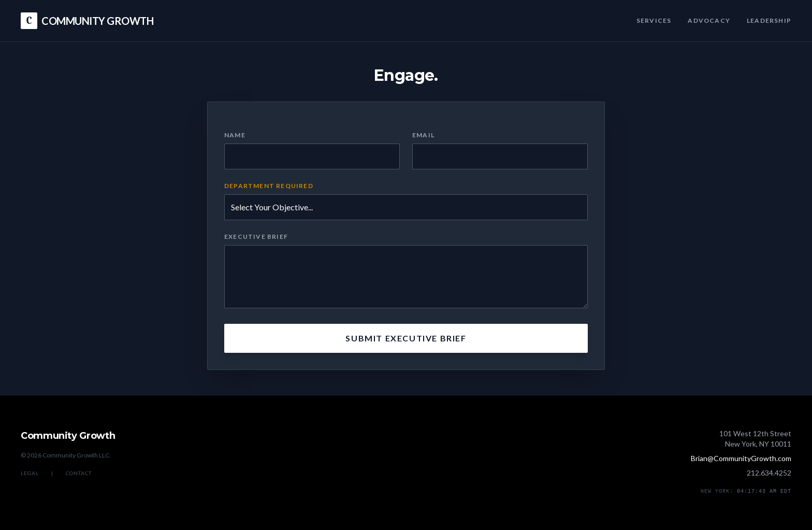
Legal (30, 473)
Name (235, 135)
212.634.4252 (769, 473)
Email (423, 135)
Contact (79, 473)
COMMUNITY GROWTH (87, 21)
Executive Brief (256, 237)
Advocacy (709, 20)
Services (654, 20)
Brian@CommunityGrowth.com (741, 458)
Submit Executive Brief (406, 338)
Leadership (769, 20)
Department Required (269, 186)
